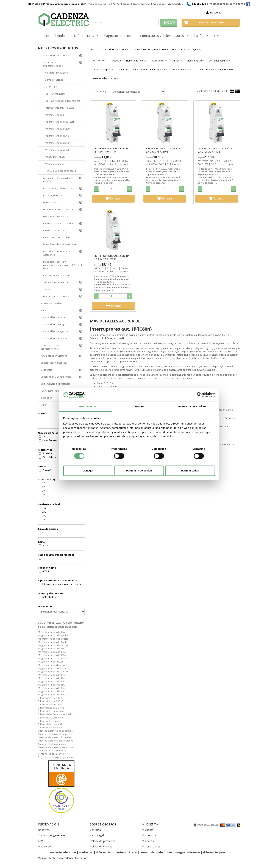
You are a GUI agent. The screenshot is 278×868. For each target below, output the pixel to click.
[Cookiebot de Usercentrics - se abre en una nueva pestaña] (199, 395)
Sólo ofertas (49, 597)
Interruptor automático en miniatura (62, 584)
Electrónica (46, 370)
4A (44, 495)
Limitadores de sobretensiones (60, 244)
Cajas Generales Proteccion (56, 384)
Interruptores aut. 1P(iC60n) (60, 108)
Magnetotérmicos (54, 115)
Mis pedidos (149, 835)
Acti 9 (45, 545)
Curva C (47, 470)
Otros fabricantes (52, 457)
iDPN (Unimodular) (55, 94)
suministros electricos (157, 852)
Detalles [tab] (139, 407)
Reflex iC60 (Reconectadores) (61, 171)
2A (44, 487)
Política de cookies (101, 846)
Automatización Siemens (54, 356)
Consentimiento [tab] (86, 407)
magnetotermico (188, 852)
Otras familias (50, 440)
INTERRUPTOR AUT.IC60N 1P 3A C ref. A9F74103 (163, 150)
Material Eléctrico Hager (53, 324)
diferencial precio (216, 852)
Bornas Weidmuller (51, 303)
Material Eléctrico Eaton (53, 317)
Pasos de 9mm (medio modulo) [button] (150, 69)
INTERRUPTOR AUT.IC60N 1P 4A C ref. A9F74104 (112, 150)
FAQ (41, 841)
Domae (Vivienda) (55, 80)
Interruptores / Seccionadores (59, 223)
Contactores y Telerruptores (164, 36)
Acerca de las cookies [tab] (192, 407)
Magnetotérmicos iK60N (58, 150)
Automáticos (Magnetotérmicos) (53, 64)
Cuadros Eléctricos (53, 195)
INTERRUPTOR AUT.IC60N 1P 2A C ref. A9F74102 (215, 150)
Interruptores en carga (55, 230)
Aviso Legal (97, 835)
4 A (44, 519)
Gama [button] (123, 69)
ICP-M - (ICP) (51, 87)
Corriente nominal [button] (219, 61)
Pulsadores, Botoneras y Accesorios (57, 253)
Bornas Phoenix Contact (54, 363)
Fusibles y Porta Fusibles (56, 216)
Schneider (48, 453)
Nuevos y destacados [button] (105, 78)
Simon (44, 310)
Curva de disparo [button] (103, 69)
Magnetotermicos (119, 36)
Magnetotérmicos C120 (57, 129)
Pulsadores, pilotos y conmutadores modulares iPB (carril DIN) (62, 265)
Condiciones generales (52, 835)
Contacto (95, 830)
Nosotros (44, 830)
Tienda (61, 36)
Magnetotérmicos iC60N (58, 143)
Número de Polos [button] (137, 61)
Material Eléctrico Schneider (55, 55)
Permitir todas (190, 471)
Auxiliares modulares (56, 73)
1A (44, 483)
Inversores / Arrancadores (58, 237)
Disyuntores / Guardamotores (59, 209)
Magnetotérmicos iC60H (58, 136)
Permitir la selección (139, 471)
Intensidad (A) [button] (195, 61)
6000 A (46, 571)
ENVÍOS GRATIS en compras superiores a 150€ (56, 4)
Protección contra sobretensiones (50, 347)
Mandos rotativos (55, 164)
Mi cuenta (216, 12)
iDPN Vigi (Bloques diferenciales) (62, 101)
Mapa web (44, 846)
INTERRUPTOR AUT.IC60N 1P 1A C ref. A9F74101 (112, 257)
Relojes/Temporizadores (57, 275)
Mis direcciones (151, 846)
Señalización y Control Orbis (56, 377)
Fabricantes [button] (159, 61)
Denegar (88, 471)
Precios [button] (116, 61)
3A (44, 491)
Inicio (45, 36)
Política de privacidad (103, 841)
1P (44, 436)
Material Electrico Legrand (54, 338)
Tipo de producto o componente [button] (214, 69)
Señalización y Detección (57, 282)
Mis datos (148, 841)
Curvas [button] (177, 61)
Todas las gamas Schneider (55, 296)
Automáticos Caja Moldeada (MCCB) (58, 180)
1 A (44, 508)
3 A (44, 516)
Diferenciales (86, 36)
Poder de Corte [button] (182, 69)
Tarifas (201, 36)
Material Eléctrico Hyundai (55, 331)
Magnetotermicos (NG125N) (60, 122)
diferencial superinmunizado (116, 852)
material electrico (63, 852)
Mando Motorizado (55, 157)
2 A (44, 512)
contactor (86, 852)
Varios (47, 289)
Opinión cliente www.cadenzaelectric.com (63, 858)
